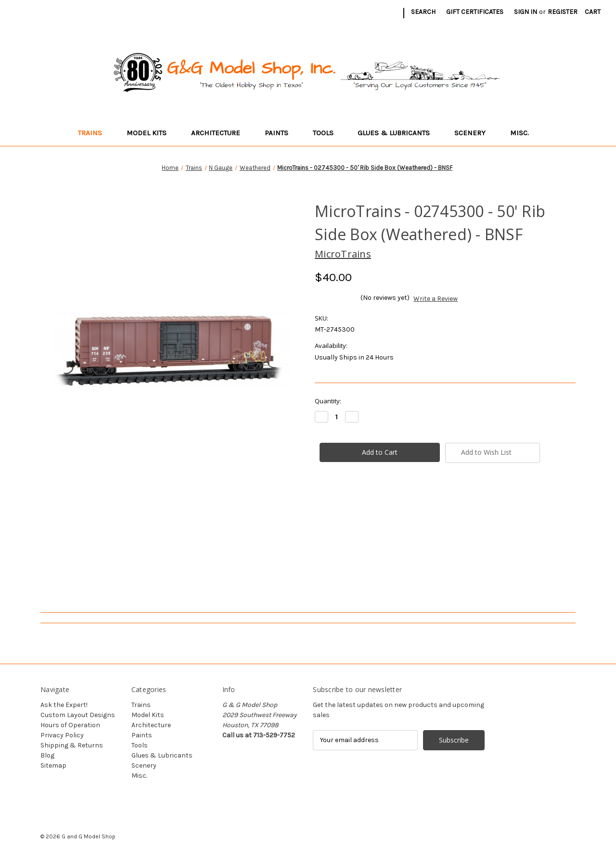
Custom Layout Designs (78, 715)
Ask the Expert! (64, 705)
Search (423, 12)
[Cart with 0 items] (593, 12)
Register (563, 12)
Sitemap (53, 765)
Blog (47, 755)
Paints (281, 133)
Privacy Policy (62, 735)
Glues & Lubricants (398, 133)
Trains (95, 133)
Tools (328, 133)
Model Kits (151, 133)
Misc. (524, 133)
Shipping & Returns (72, 745)
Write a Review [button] (436, 299)
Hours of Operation (70, 725)
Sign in (526, 12)
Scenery (475, 133)
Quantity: (328, 401)
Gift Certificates (475, 12)
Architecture (220, 133)
